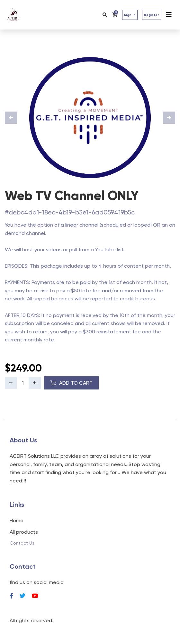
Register (152, 15)
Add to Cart (71, 383)
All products (24, 532)
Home (17, 520)
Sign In (130, 15)
